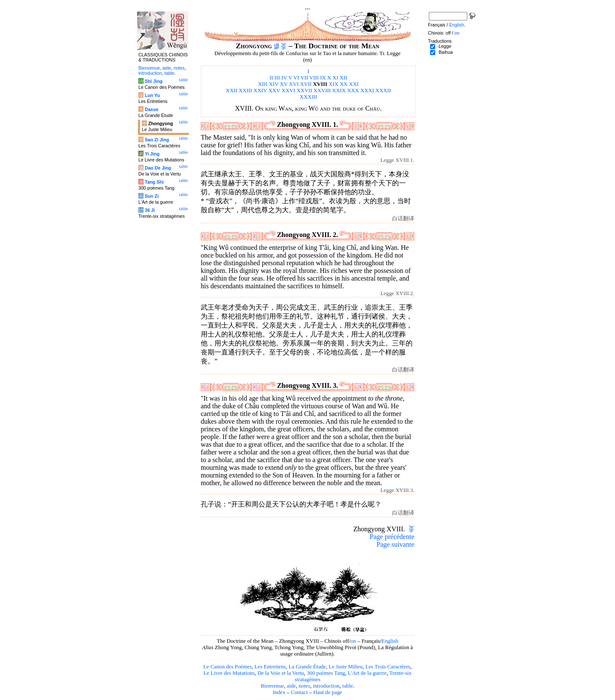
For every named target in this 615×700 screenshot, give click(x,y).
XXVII (304, 91)
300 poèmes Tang (326, 673)
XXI (354, 84)
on (353, 641)
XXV (275, 91)
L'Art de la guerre (367, 673)
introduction (327, 686)
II (271, 78)
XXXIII (309, 97)
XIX (333, 84)
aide (291, 686)
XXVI (288, 91)
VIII (314, 78)
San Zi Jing (157, 140)
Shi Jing (154, 81)
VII (304, 78)
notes (304, 686)
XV (284, 84)
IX (323, 78)
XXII (232, 91)
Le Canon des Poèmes (227, 667)
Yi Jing (152, 154)
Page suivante (395, 544)
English (390, 641)
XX (343, 84)
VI (296, 78)
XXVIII (322, 91)
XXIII (245, 91)
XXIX (339, 91)
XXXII (383, 91)
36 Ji (150, 210)
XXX (353, 91)
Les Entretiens (270, 667)
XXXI (367, 91)
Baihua (446, 52)
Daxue (152, 109)
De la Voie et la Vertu (281, 673)
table (348, 686)
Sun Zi (152, 196)
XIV (274, 84)
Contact (299, 692)
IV (284, 78)
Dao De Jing (158, 168)
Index (279, 692)
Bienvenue (272, 686)
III (277, 78)
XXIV (261, 91)
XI (336, 78)
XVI (294, 84)
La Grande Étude (307, 667)
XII (343, 78)
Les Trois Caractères (388, 667)
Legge (445, 46)
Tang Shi (154, 182)
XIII (263, 84)
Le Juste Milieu (346, 667)
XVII (306, 84)
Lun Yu (152, 95)
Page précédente (392, 537)
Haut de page (328, 692)
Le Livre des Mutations (229, 673)
